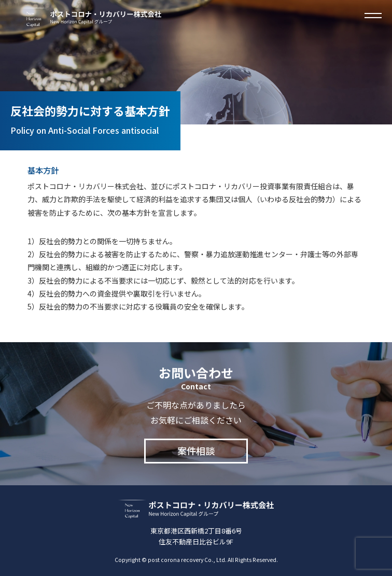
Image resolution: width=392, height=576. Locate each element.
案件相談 (196, 451)
